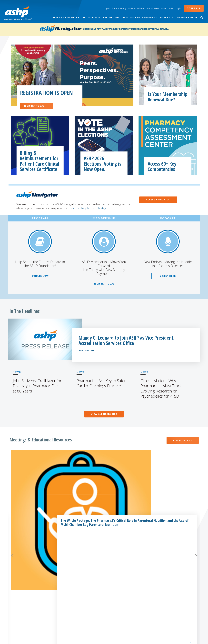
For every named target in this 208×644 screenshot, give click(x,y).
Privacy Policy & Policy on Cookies (151, 640)
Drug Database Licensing (123, 582)
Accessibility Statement (107, 640)
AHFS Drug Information (74, 577)
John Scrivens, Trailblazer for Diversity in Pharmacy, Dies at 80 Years (37, 386)
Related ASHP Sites (73, 563)
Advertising (114, 588)
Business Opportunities (122, 577)
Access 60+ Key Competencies (162, 166)
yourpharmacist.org (116, 8)
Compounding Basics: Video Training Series (108, 477)
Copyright (127, 640)
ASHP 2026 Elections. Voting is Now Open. (103, 164)
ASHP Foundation (136, 8)
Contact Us (176, 581)
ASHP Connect (68, 582)
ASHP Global (67, 593)
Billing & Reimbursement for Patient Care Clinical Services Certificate (40, 161)
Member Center (187, 17)
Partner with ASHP (121, 563)
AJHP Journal (67, 571)
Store (164, 8)
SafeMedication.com (72, 624)
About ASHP (153, 8)
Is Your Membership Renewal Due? (168, 97)
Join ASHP (194, 8)
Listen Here (168, 276)
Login (178, 8)
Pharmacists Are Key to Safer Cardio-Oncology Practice (101, 383)
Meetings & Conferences (140, 17)
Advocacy (167, 17)
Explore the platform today (87, 208)
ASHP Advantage (118, 593)
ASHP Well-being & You (74, 609)
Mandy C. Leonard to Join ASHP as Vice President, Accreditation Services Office (127, 340)
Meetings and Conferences (104, 529)
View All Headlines (104, 414)
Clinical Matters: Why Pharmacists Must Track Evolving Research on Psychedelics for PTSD (161, 388)
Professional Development (101, 17)
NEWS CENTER (176, 563)
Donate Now (40, 276)
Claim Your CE (183, 440)
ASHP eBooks (68, 599)
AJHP (171, 8)
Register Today (38, 106)
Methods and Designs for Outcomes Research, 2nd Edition (175, 479)
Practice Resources (66, 17)
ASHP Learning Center (73, 604)
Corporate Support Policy (123, 571)
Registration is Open (46, 93)
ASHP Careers (176, 572)
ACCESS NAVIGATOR (158, 200)
